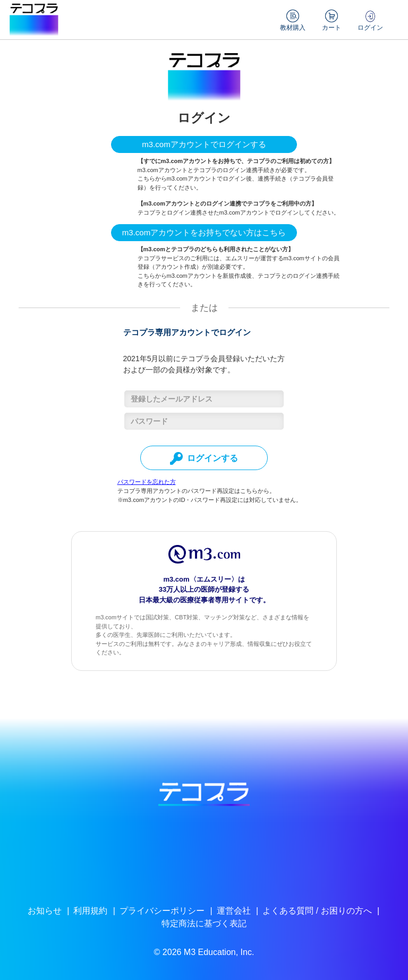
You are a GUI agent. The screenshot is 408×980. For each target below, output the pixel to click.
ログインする (204, 458)
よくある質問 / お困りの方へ (317, 911)
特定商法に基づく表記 (204, 923)
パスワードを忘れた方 (147, 482)
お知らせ (45, 911)
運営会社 (234, 911)
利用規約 (90, 911)
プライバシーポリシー (162, 911)
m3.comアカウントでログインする (204, 144)
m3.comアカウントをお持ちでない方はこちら (204, 232)
